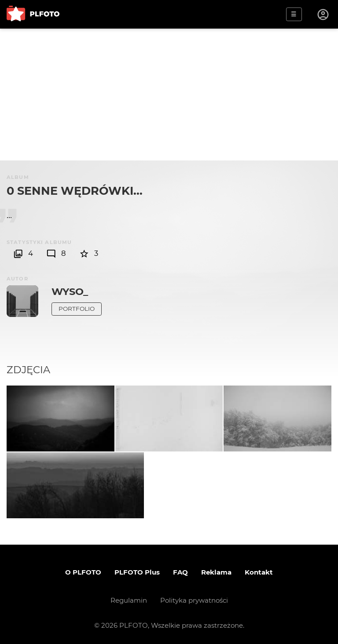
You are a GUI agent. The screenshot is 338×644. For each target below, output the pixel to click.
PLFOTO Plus (137, 572)
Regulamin (129, 600)
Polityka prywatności (194, 600)
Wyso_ (70, 291)
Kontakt (259, 572)
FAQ (180, 572)
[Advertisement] (169, 95)
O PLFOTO (83, 572)
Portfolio (77, 309)
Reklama (216, 572)
